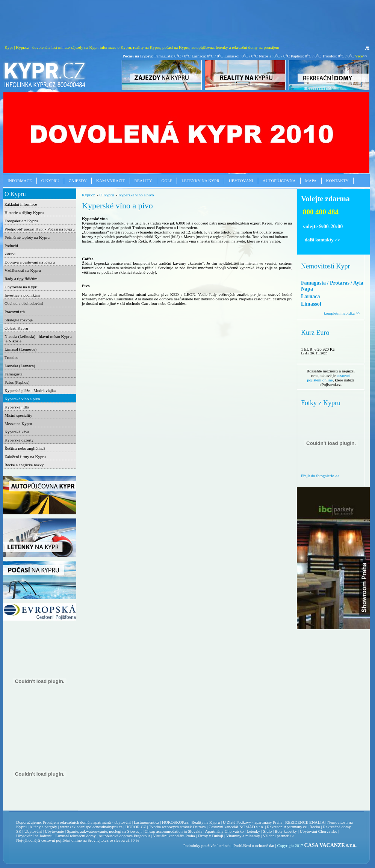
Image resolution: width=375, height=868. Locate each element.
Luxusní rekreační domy (76, 836)
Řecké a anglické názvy (24, 465)
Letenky (253, 831)
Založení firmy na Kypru (25, 457)
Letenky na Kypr (200, 181)
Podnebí (11, 246)
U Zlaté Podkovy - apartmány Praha (253, 822)
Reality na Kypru (206, 822)
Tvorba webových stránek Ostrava (177, 827)
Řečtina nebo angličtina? (25, 448)
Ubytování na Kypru (21, 287)
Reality (143, 181)
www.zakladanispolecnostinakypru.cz (91, 827)
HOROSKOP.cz (175, 822)
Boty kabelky (286, 831)
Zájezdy (78, 181)
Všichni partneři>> (279, 836)
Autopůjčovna (279, 181)
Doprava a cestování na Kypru (30, 262)
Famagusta (14, 374)
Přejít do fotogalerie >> (320, 476)
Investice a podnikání (22, 295)
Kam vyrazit (111, 181)
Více (359, 56)
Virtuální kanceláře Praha (174, 836)
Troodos (11, 357)
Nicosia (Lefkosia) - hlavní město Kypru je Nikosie (38, 339)
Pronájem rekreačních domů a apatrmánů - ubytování (87, 822)
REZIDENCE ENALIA (305, 822)
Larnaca (311, 296)
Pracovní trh (15, 312)
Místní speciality (18, 415)
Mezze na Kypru (18, 423)
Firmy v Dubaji (210, 836)
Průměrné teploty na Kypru (27, 237)
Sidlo (267, 831)
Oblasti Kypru (16, 328)
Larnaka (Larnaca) (20, 366)
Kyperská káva (17, 432)
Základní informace (21, 204)
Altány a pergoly (43, 827)
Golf (167, 181)
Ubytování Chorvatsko (319, 831)
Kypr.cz (88, 195)
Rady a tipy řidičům (21, 279)
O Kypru (50, 181)
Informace (20, 181)
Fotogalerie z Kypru (21, 221)
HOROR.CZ (135, 827)
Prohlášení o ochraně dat (254, 845)
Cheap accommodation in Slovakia (174, 831)
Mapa (311, 181)
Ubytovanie (55, 831)
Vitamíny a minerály (243, 836)
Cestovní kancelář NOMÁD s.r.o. (236, 827)
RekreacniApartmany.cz (287, 827)
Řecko (315, 827)
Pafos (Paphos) (17, 382)
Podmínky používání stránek (207, 845)
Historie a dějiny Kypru (24, 212)
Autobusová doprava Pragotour (124, 836)
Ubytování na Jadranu (34, 836)
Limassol (311, 304)
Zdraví (10, 254)
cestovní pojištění (56, 840)
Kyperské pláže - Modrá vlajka (30, 390)
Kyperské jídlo (17, 407)
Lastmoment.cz (147, 822)
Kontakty (337, 181)
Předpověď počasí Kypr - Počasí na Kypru (40, 229)
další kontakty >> (322, 240)
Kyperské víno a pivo (22, 399)
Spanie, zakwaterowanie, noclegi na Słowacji (104, 831)
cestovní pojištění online (329, 378)
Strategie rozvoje (19, 320)
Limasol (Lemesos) (20, 349)
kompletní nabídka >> (342, 313)
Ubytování (241, 181)
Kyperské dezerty (19, 440)
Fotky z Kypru (321, 403)
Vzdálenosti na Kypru (23, 270)
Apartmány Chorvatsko (225, 831)
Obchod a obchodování (24, 303)
